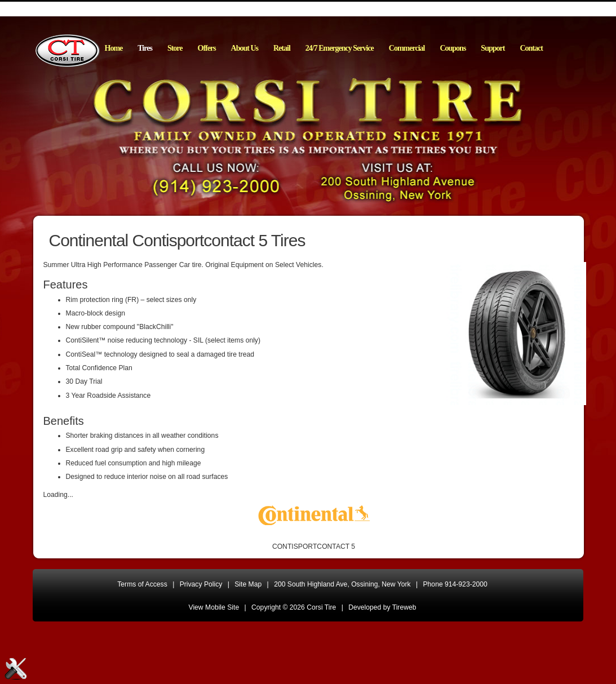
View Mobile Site (214, 607)
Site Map (248, 584)
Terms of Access (142, 584)
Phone (455, 584)
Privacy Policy (201, 584)
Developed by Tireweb (382, 607)
